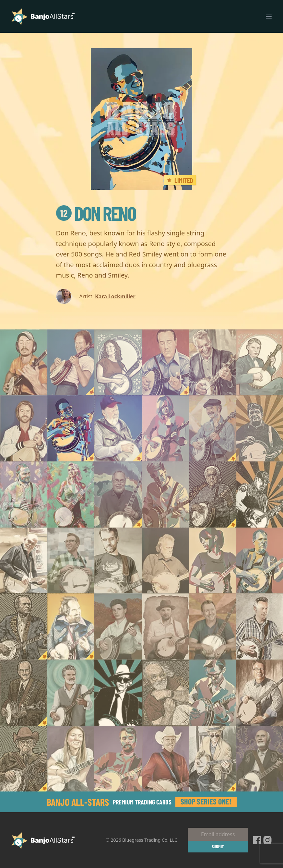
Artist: (87, 296)
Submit (218, 846)
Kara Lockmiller (115, 296)
